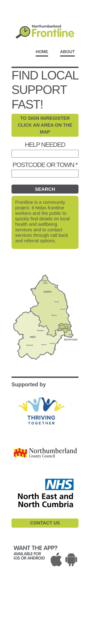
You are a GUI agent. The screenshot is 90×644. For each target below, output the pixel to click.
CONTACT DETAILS (21, 608)
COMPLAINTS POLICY (24, 597)
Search (45, 189)
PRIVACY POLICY (33, 591)
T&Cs (9, 591)
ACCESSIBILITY (18, 602)
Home (42, 52)
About (67, 52)
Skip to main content (45, 3)
